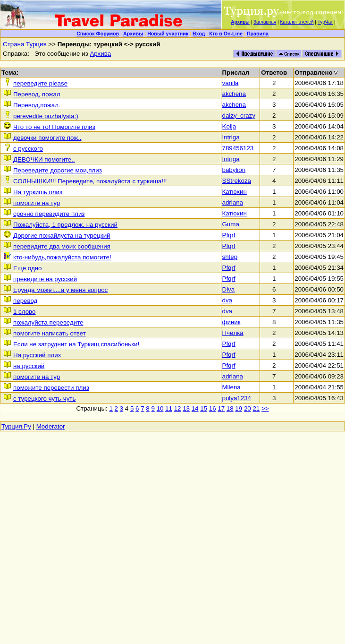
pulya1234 (237, 398)
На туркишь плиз (38, 192)
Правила (258, 34)
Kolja (229, 126)
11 (169, 408)
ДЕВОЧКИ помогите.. (44, 159)
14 (195, 408)
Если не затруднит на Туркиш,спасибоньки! (76, 344)
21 (256, 408)
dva (227, 300)
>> (265, 408)
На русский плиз (37, 355)
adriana (233, 202)
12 (178, 408)
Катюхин (235, 192)
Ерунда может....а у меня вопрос (60, 290)
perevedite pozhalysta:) (46, 116)
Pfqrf (229, 235)
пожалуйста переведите (48, 322)
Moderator (51, 426)
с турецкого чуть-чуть (44, 399)
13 (186, 408)
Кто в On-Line (226, 34)
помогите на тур (37, 203)
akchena (234, 94)
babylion (234, 170)
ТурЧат (325, 22)
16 (213, 408)
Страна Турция (25, 44)
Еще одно (28, 268)
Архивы (133, 34)
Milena (231, 387)
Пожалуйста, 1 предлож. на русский (65, 225)
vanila (231, 83)
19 (239, 408)
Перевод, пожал (37, 94)
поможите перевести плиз (51, 388)
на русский (29, 366)
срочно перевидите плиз (49, 214)
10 (160, 408)
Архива (100, 54)
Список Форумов (98, 34)
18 (230, 408)
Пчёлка (233, 333)
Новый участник (168, 34)
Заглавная (265, 22)
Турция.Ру (16, 426)
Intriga (231, 137)
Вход (199, 34)
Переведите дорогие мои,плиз (58, 170)
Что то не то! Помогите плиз (54, 127)
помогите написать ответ (50, 333)
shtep (230, 257)
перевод (25, 301)
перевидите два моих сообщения (62, 246)
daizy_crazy (239, 116)
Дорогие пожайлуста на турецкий (62, 236)
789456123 (238, 148)
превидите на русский (45, 279)
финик (231, 322)
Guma (231, 224)
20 (248, 408)
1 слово (24, 312)
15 (204, 408)
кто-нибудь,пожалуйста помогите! (62, 257)
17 (221, 408)
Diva (229, 289)
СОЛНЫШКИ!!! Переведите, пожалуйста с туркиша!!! (90, 181)
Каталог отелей (297, 22)
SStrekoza (237, 181)
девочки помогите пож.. (47, 138)
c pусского (28, 149)
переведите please (40, 83)
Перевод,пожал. (37, 105)
